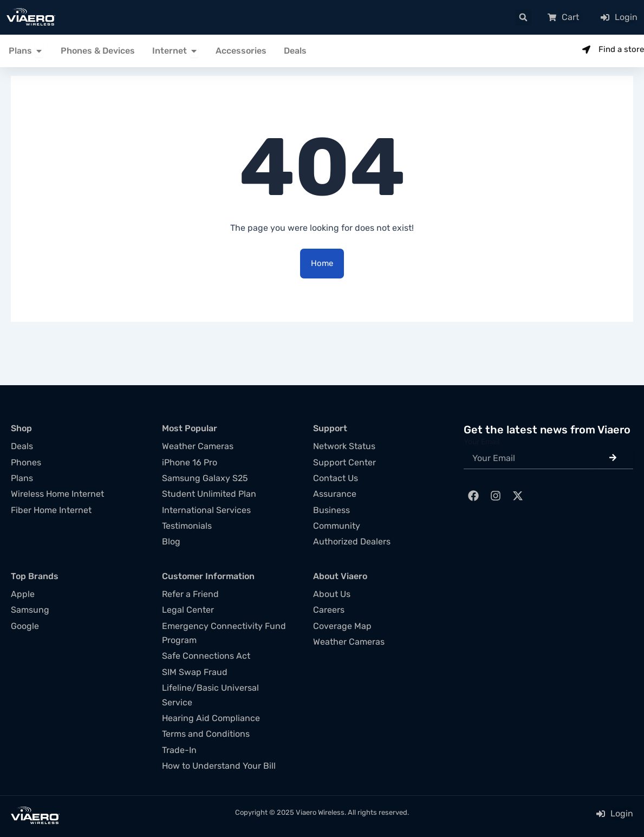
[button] (523, 17)
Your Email (482, 442)
